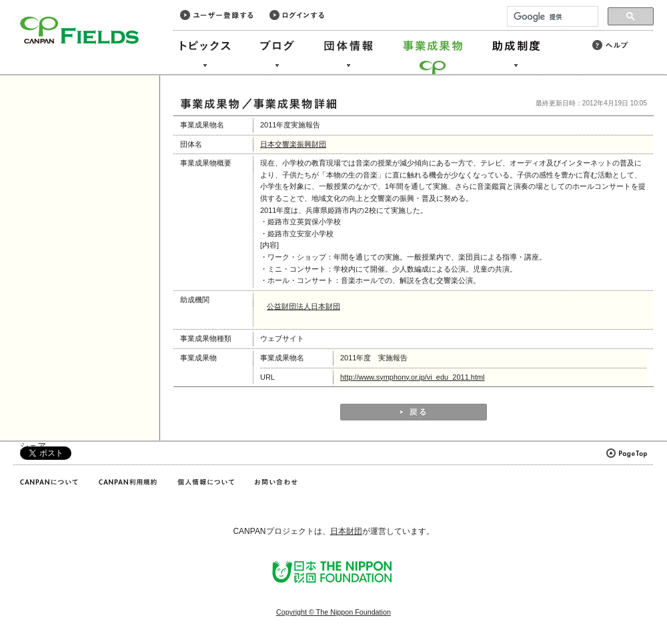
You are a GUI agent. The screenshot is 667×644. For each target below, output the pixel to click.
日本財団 (346, 531)
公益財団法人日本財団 (303, 306)
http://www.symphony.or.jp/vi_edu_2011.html (413, 377)
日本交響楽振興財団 (293, 144)
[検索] (551, 17)
